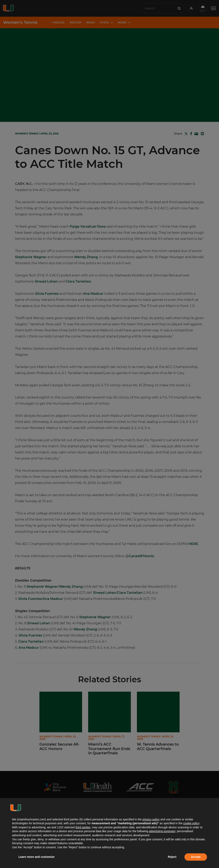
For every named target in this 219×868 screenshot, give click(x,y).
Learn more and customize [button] (36, 857)
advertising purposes (162, 831)
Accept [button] (196, 857)
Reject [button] (172, 857)
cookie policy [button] (191, 823)
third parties (83, 827)
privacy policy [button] (151, 819)
